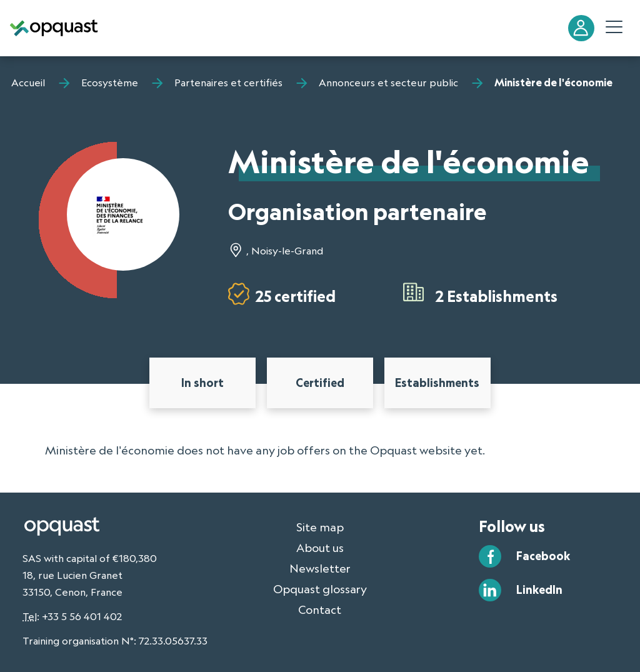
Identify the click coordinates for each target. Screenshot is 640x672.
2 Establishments (497, 296)
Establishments (437, 383)
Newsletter (320, 568)
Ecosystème (110, 83)
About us (320, 548)
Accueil (28, 83)
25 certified (296, 296)
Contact (320, 609)
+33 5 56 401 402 (82, 616)
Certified (320, 383)
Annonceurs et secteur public (388, 83)
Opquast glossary (320, 589)
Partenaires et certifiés (228, 83)
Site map (320, 527)
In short (202, 383)
